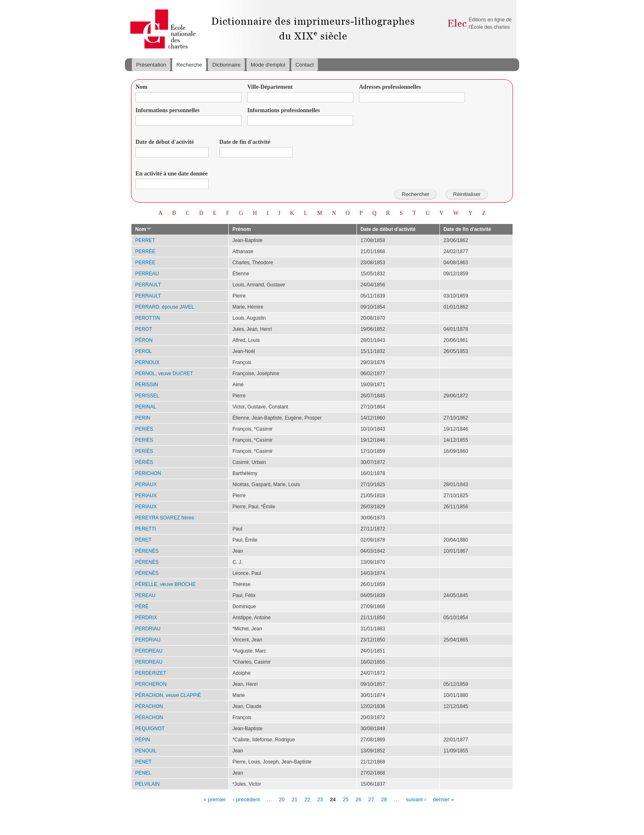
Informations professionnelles (284, 110)
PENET (143, 762)
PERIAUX (146, 484)
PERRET (145, 240)
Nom (141, 87)
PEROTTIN (148, 318)
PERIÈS (144, 429)
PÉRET (143, 540)
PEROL (144, 351)
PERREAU (147, 274)
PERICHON (148, 473)
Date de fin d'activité (245, 142)
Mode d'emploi (268, 65)
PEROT (144, 329)
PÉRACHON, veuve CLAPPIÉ (168, 695)
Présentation (151, 65)
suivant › (416, 799)
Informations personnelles (168, 110)
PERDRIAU (148, 629)
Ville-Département (270, 87)
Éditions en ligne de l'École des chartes (490, 23)
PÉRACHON (149, 706)
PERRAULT (148, 285)
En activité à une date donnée (171, 174)
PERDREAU (149, 651)
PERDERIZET (151, 673)
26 (358, 799)
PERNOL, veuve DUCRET (164, 374)
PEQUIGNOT (150, 729)
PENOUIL (146, 751)
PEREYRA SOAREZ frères (164, 518)
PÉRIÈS (144, 462)
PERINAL (146, 407)
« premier (215, 799)
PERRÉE (145, 251)
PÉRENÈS (147, 551)
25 (345, 799)
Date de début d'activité (165, 142)
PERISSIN (147, 385)
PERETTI (146, 529)
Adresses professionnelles (390, 87)
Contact (305, 65)
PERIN (143, 418)
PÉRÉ (142, 607)
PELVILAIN (147, 784)
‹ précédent (246, 799)
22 (307, 799)
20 (282, 799)
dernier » (443, 799)
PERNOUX (147, 362)
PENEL (143, 773)
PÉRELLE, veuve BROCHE (165, 584)
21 (294, 799)
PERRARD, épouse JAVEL (165, 307)
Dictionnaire (227, 65)
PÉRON (144, 340)
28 (384, 799)
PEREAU (145, 595)
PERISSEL (147, 396)
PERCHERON (151, 684)
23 (320, 799)
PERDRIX (146, 618)
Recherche (189, 65)
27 (371, 799)
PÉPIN (143, 740)
